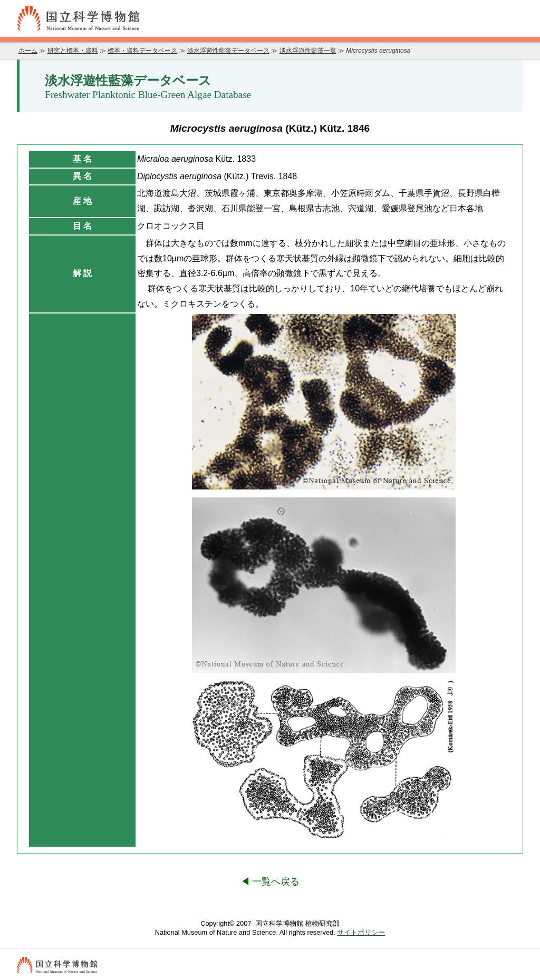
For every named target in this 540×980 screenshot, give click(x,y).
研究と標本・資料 (73, 51)
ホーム (28, 51)
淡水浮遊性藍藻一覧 (308, 51)
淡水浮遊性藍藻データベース (228, 51)
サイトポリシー (361, 932)
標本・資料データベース (142, 51)
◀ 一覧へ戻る (270, 881)
